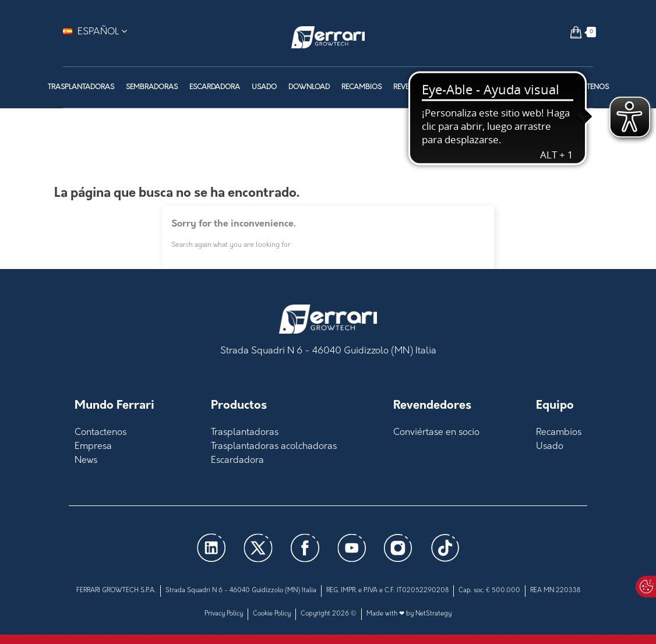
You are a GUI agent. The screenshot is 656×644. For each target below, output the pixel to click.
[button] (576, 32)
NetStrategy (433, 614)
